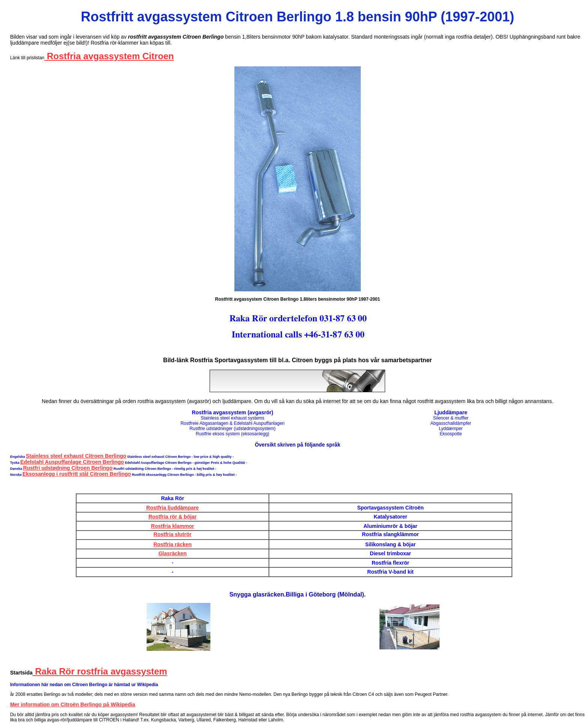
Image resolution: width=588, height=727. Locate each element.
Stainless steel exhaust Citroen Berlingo (76, 456)
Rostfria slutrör (173, 534)
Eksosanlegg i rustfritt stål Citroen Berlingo (77, 474)
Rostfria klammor (173, 526)
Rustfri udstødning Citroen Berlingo (68, 468)
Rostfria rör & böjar (172, 517)
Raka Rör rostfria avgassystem (100, 671)
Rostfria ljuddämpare (172, 508)
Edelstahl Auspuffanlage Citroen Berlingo (72, 462)
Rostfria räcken (172, 544)
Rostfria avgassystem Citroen (109, 56)
